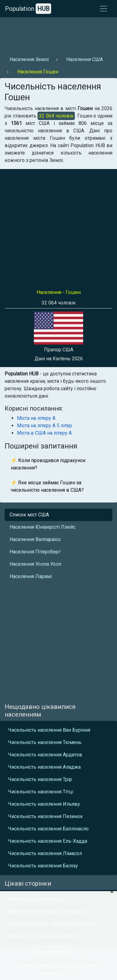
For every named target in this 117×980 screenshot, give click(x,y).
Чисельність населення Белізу (43, 866)
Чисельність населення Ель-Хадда (48, 841)
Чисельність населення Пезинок (45, 816)
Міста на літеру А (36, 418)
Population (28, 9)
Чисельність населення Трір (40, 779)
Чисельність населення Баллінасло (48, 829)
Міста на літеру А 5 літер (44, 426)
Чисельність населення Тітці (41, 792)
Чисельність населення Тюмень (45, 742)
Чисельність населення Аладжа (44, 767)
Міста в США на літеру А (44, 433)
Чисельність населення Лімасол (45, 853)
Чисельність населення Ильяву (44, 804)
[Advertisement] (58, 34)
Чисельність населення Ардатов (45, 755)
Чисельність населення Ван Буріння (49, 730)
